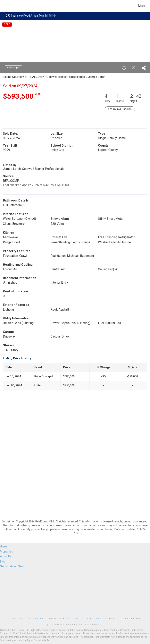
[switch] (124, 68)
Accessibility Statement (83, 618)
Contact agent (13, 68)
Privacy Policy (47, 618)
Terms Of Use (20, 618)
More (142, 6)
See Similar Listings (120, 109)
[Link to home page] (5, 6)
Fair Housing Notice (124, 618)
